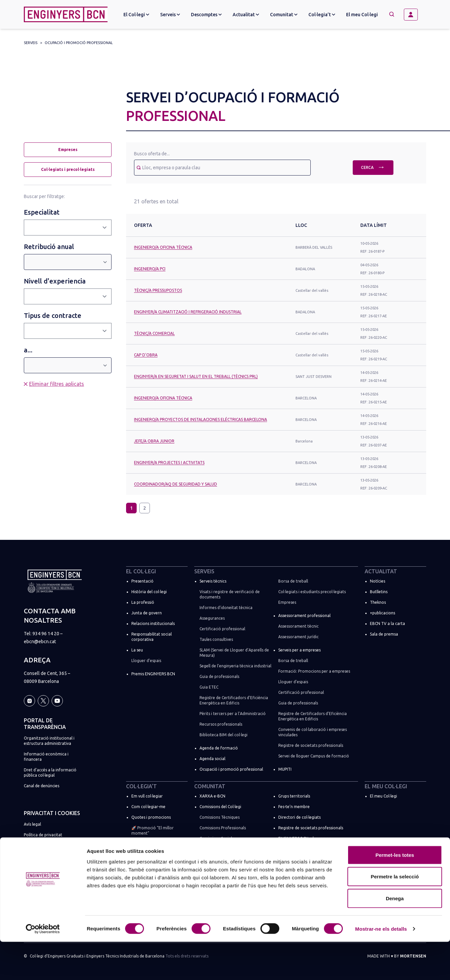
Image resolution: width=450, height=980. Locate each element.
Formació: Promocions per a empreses (314, 671)
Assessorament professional (304, 616)
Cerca (373, 167)
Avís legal (32, 824)
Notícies (378, 581)
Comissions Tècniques (220, 817)
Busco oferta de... (152, 154)
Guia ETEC (209, 687)
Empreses (68, 150)
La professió (143, 602)
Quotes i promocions (151, 817)
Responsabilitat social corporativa (152, 637)
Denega (395, 936)
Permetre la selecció (395, 915)
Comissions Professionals (223, 828)
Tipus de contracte (53, 315)
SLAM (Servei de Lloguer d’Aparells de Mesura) (234, 653)
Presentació (142, 581)
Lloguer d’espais (146, 661)
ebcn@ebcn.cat (40, 642)
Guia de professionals (219, 676)
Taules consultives (216, 639)
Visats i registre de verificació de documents (230, 594)
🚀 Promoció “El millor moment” (153, 830)
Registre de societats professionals (311, 745)
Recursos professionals (221, 724)
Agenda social (212, 759)
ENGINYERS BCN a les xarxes (304, 838)
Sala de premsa (384, 634)
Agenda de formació (219, 748)
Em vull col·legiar (147, 796)
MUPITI (285, 769)
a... (28, 350)
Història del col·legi (149, 592)
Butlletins (379, 592)
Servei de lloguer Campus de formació (314, 756)
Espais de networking (298, 849)
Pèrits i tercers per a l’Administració (233, 714)
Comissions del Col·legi (220, 807)
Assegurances (212, 618)
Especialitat (42, 212)
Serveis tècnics (213, 581)
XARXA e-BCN (212, 796)
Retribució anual (49, 247)
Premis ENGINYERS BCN (153, 674)
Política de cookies (41, 845)
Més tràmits (142, 857)
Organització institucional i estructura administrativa (49, 741)
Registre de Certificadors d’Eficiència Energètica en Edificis (234, 700)
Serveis (31, 43)
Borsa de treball (293, 581)
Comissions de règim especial (226, 849)
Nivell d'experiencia (55, 281)
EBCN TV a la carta (387, 623)
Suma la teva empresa (152, 868)
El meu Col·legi (362, 15)
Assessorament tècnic (298, 626)
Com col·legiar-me (148, 807)
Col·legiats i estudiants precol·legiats (312, 592)
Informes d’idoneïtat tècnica (226, 608)
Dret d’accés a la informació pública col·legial (50, 773)
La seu (137, 650)
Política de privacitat (43, 835)
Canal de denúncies (42, 786)
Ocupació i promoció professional (79, 43)
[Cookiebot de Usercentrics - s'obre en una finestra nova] (43, 967)
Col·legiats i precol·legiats (68, 169)
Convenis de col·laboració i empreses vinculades (313, 732)
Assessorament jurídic (298, 637)
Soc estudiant (144, 846)
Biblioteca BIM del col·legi (224, 735)
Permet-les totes (395, 893)
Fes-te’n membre (294, 807)
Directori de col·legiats (299, 817)
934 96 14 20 (46, 634)
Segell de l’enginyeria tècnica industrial (235, 666)
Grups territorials (294, 796)
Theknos (378, 602)
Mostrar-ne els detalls (381, 967)
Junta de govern (147, 613)
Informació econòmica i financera (46, 757)
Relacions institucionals (153, 623)
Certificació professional (222, 629)
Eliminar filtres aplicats (57, 384)
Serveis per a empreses (299, 650)
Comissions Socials (217, 838)
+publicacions (382, 613)
